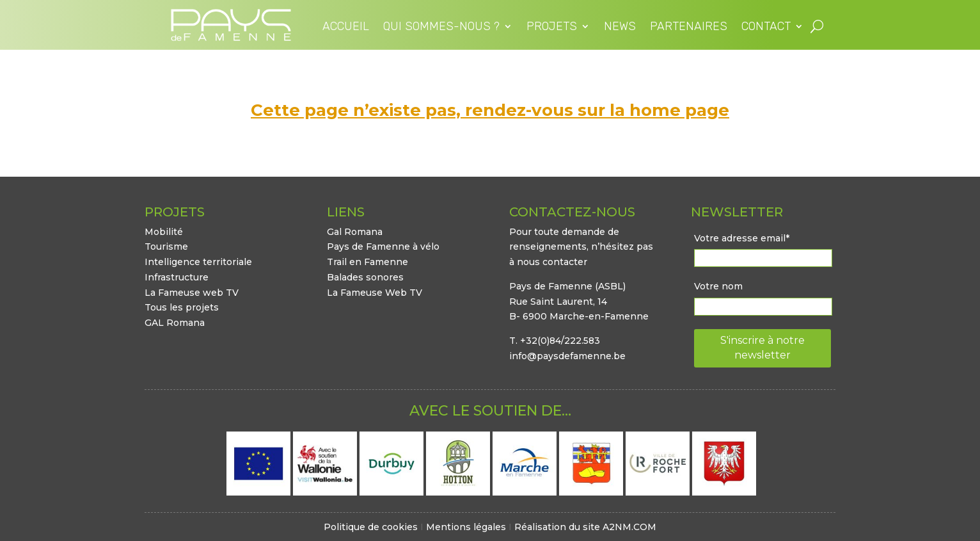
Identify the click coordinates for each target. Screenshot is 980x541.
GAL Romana (175, 323)
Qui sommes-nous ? (441, 28)
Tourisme (166, 246)
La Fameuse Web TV (375, 293)
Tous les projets (182, 307)
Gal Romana (355, 232)
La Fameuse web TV (192, 293)
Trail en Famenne (367, 262)
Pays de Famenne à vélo (383, 246)
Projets (552, 28)
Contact (766, 28)
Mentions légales (466, 527)
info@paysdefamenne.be (567, 356)
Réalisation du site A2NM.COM (585, 527)
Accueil (346, 28)
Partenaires (689, 28)
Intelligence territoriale (198, 262)
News (620, 28)
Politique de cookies (371, 527)
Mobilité (164, 232)
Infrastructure (177, 277)
